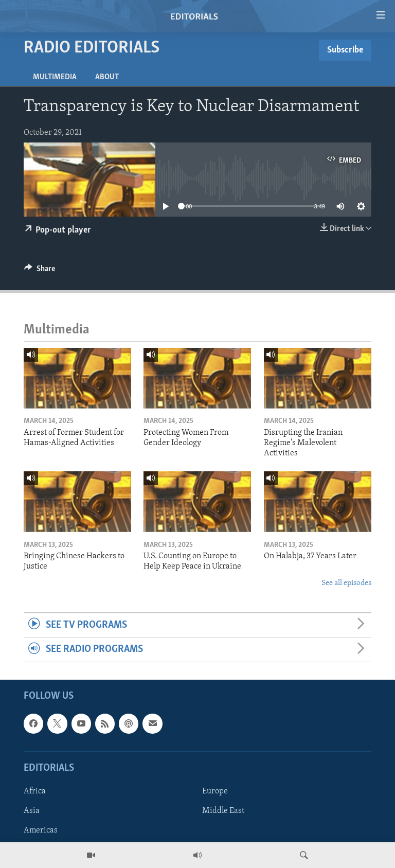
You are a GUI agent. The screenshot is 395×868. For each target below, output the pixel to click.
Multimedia (55, 77)
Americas (41, 830)
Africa (35, 791)
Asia (32, 811)
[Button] (40, 271)
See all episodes (346, 583)
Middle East (223, 811)
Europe (215, 791)
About (107, 77)
